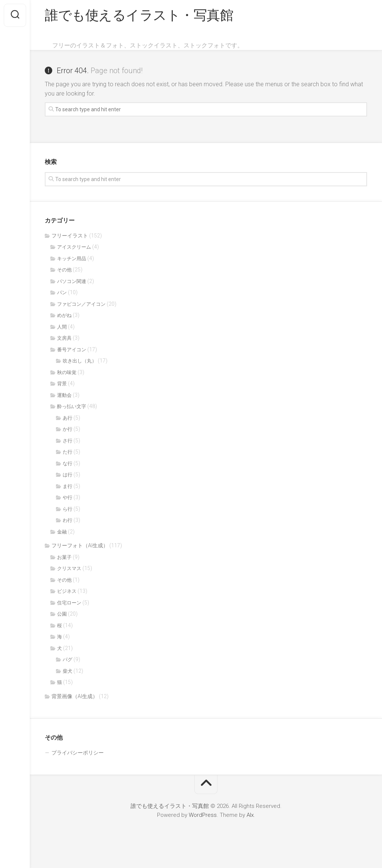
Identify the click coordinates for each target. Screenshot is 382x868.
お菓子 (64, 557)
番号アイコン (72, 350)
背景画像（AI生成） (75, 696)
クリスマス (69, 568)
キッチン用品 (72, 259)
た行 (68, 452)
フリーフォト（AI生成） (80, 545)
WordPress (203, 815)
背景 (62, 384)
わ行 (68, 520)
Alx (250, 815)
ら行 (68, 509)
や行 (68, 497)
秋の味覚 (67, 372)
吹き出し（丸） (80, 361)
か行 (68, 429)
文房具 (64, 338)
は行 (68, 475)
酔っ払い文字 (72, 406)
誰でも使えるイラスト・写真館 (139, 15)
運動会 (64, 395)
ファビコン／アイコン (81, 304)
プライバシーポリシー (78, 753)
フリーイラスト (70, 236)
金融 (62, 532)
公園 (62, 614)
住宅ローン (69, 603)
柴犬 (68, 671)
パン (62, 293)
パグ (68, 659)
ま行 (68, 486)
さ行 (68, 441)
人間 (62, 327)
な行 (68, 463)
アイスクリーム (74, 247)
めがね (64, 315)
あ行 (68, 418)
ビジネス (67, 591)
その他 (64, 270)
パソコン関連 (72, 281)
